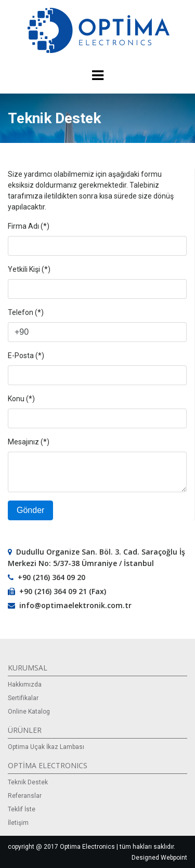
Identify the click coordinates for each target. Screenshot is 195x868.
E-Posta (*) (26, 356)
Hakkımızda (25, 685)
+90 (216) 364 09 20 (51, 577)
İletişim (18, 823)
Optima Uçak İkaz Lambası (46, 747)
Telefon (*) (26, 312)
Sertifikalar (23, 698)
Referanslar (25, 796)
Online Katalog (29, 712)
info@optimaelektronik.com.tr (75, 605)
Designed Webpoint (159, 858)
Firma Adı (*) (29, 226)
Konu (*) (21, 399)
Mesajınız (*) (29, 442)
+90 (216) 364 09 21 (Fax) (63, 591)
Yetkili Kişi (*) (29, 269)
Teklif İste (22, 809)
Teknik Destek (28, 782)
